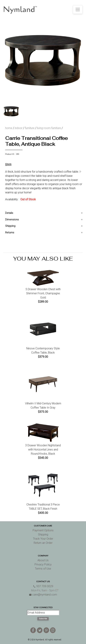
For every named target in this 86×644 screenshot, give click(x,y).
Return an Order (43, 543)
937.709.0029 (43, 586)
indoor (19, 128)
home (9, 128)
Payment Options (43, 530)
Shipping (10, 226)
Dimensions (12, 220)
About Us (43, 560)
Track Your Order (43, 539)
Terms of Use (43, 569)
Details (9, 213)
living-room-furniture (49, 128)
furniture (30, 128)
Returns (10, 232)
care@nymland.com (43, 595)
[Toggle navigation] (78, 10)
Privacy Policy (43, 564)
